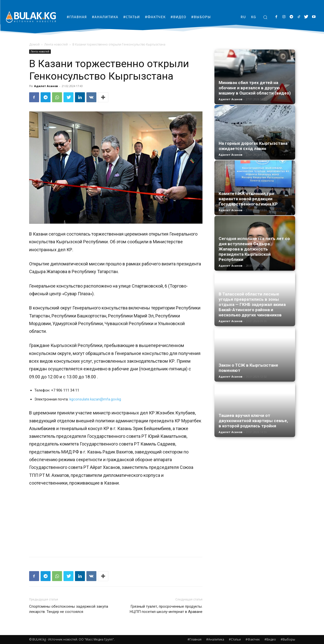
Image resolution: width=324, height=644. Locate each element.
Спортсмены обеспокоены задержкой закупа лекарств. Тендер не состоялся (69, 609)
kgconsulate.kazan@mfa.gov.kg (95, 399)
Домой (34, 44)
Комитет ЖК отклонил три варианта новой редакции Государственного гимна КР (248, 199)
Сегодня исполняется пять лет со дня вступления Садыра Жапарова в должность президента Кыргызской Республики (254, 249)
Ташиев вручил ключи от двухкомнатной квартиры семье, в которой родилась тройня (253, 421)
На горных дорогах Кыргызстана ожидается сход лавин (253, 146)
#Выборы (288, 639)
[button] (265, 17)
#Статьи (235, 639)
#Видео (270, 639)
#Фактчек (253, 639)
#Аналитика (215, 639)
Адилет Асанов (46, 86)
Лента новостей (56, 44)
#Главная (194, 639)
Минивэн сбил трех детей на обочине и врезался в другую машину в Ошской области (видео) (255, 88)
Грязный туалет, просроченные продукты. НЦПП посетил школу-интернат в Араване (166, 609)
